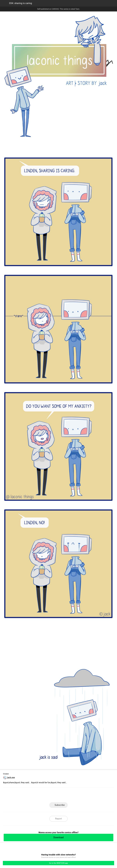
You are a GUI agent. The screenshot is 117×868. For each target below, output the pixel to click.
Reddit (79, 796)
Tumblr (69, 796)
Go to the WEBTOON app (58, 863)
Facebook (48, 796)
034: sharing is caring (21, 3)
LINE (38, 796)
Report (58, 819)
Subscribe (60, 805)
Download (58, 837)
